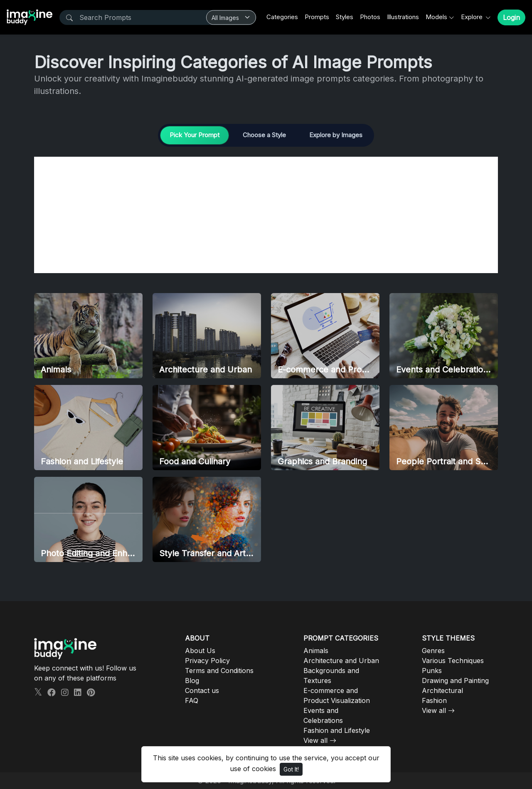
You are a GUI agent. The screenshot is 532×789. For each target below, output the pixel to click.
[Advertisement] (266, 215)
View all (315, 740)
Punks (432, 671)
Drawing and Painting (455, 681)
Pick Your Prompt (195, 135)
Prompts (317, 17)
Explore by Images (336, 135)
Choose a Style (264, 135)
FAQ (192, 700)
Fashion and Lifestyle (337, 730)
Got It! (291, 769)
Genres (433, 651)
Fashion (434, 700)
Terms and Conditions (219, 671)
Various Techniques (453, 661)
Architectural (442, 690)
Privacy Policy (207, 661)
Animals (316, 651)
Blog (192, 681)
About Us (200, 651)
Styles (345, 17)
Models (436, 17)
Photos (370, 17)
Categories (282, 17)
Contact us (202, 690)
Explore (473, 17)
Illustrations (403, 17)
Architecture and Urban (341, 661)
